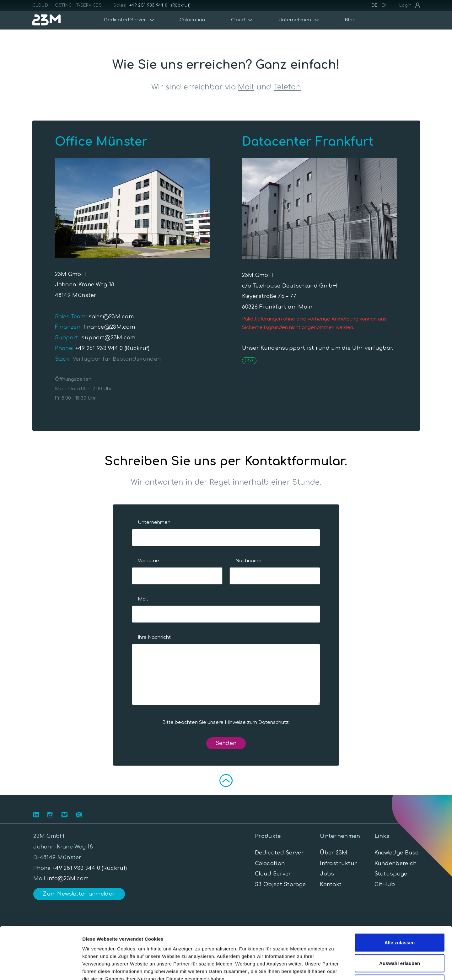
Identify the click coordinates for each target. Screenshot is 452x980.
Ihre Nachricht (154, 637)
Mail (246, 87)
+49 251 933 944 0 (148, 5)
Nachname (248, 561)
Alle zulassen (400, 898)
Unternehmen (154, 522)
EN (385, 5)
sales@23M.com (110, 317)
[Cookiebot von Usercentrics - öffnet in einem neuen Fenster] (41, 968)
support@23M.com (108, 338)
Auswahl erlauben (400, 918)
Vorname (148, 561)
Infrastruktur (338, 863)
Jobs (327, 874)
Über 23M (334, 853)
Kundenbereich (396, 863)
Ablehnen (399, 939)
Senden (226, 743)
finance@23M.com (108, 327)
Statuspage (391, 874)
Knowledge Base (397, 853)
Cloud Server (273, 874)
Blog (350, 20)
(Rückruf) (181, 5)
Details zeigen (334, 968)
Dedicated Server (279, 853)
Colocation (192, 20)
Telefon (287, 87)
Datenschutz (274, 722)
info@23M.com (68, 878)
